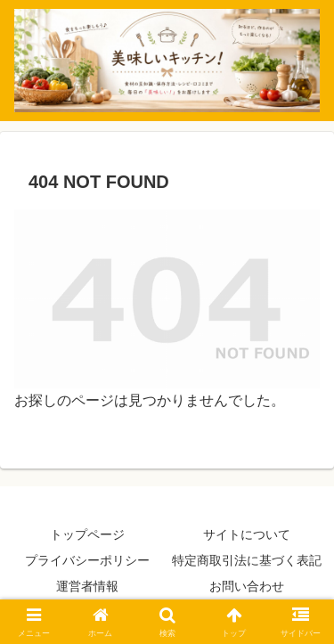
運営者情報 (87, 586)
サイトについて (247, 534)
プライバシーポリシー (87, 560)
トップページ (87, 534)
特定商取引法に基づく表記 (247, 560)
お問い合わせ (247, 586)
